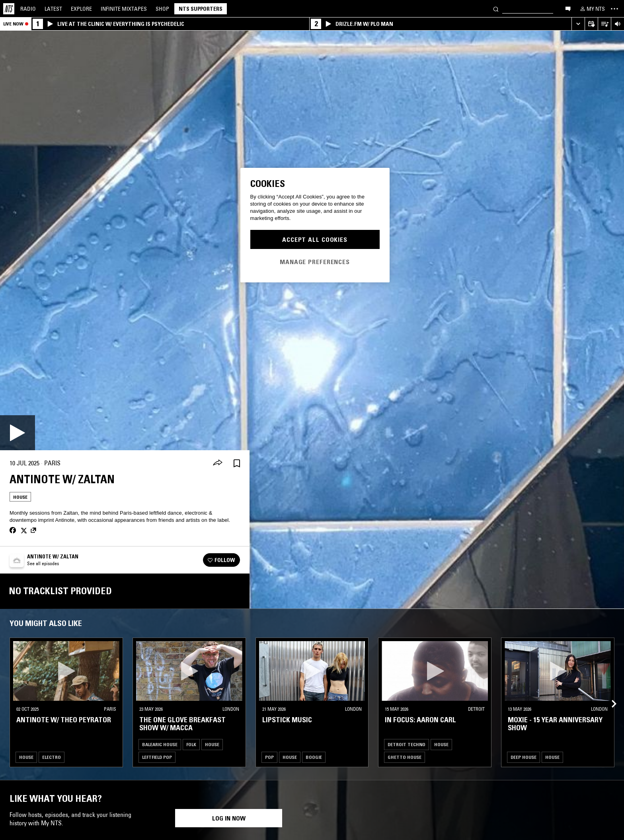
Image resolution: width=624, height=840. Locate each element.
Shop (162, 9)
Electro (52, 757)
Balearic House (160, 744)
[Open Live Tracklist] (604, 24)
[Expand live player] (578, 24)
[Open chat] (568, 8)
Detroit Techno (407, 744)
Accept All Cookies (315, 239)
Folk (191, 744)
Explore (81, 9)
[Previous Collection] (609, 694)
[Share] (218, 463)
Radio (28, 9)
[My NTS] (592, 9)
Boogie (314, 757)
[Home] (9, 9)
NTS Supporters (201, 9)
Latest (53, 9)
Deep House (524, 757)
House (20, 497)
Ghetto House (405, 757)
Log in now (229, 818)
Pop (269, 757)
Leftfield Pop (157, 757)
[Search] (496, 9)
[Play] (18, 433)
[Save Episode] (237, 463)
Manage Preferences (315, 262)
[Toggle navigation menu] (614, 9)
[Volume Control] (617, 24)
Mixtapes (124, 9)
